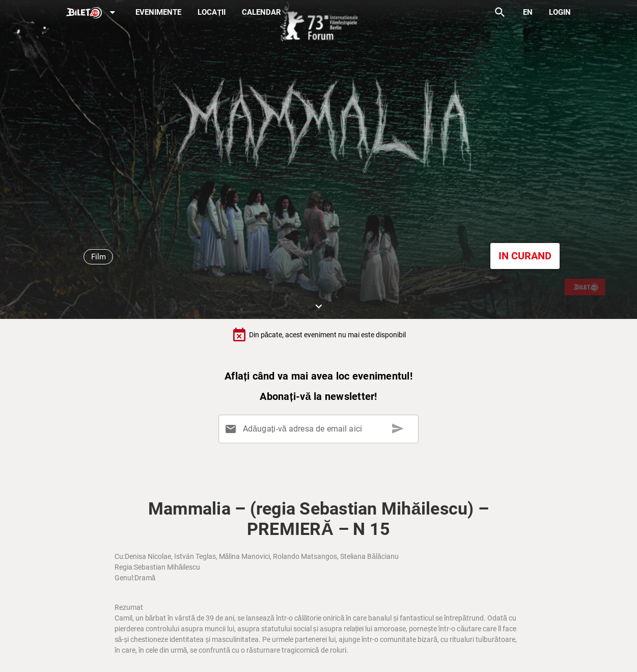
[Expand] (93, 13)
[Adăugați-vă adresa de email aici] (321, 429)
